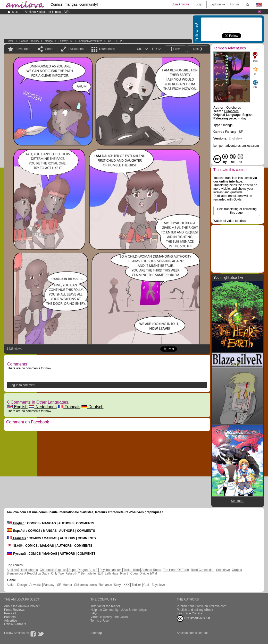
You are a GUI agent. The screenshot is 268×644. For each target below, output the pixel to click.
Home (10, 41)
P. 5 (122, 41)
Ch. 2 (111, 41)
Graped (237, 570)
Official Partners (15, 624)
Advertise (11, 621)
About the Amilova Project (22, 606)
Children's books (85, 585)
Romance (105, 585)
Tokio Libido (132, 570)
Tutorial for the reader (105, 606)
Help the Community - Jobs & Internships (119, 610)
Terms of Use (100, 621)
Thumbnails (107, 49)
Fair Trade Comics (189, 613)
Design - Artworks (29, 585)
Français (69, 407)
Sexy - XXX (122, 585)
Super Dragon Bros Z (83, 570)
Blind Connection (203, 570)
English (17, 407)
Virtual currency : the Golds (109, 617)
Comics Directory (29, 41)
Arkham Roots (151, 570)
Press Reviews (14, 610)
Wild (154, 573)
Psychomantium (110, 570)
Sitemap (96, 633)
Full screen (76, 49)
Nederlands (43, 407)
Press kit (10, 613)
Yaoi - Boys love (154, 585)
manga (49, 41)
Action (11, 585)
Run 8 (124, 573)
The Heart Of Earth (176, 570)
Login (199, 4)
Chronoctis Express (53, 570)
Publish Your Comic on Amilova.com (202, 606)
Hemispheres (29, 570)
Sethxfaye (223, 570)
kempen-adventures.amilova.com (236, 146)
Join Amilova (181, 4)
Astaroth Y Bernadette (81, 573)
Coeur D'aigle (140, 573)
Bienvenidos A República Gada (28, 573)
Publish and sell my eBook (195, 610)
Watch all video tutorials (230, 221)
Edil (100, 573)
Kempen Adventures (91, 41)
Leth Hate (112, 573)
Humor (68, 585)
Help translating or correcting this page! (237, 211)
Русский (16, 554)
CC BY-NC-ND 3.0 (193, 619)
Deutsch (92, 407)
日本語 (15, 546)
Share (49, 49)
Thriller (137, 585)
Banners (10, 617)
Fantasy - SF (66, 41)
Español (16, 531)
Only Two (57, 573)
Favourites (23, 49)
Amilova (12, 570)
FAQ (94, 613)
